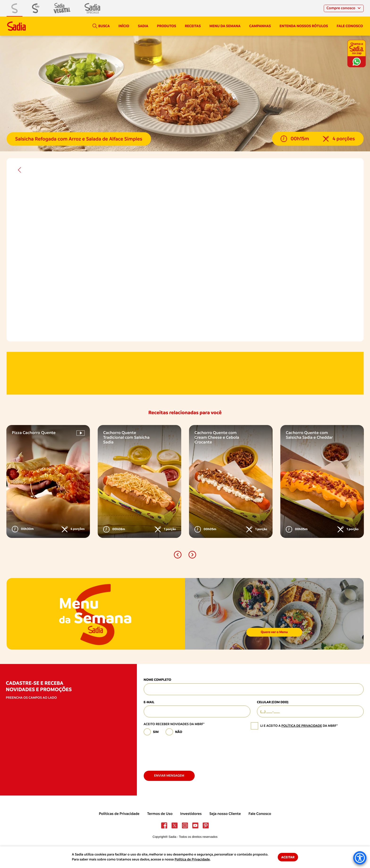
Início (124, 26)
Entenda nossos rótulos (304, 26)
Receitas (193, 26)
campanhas (260, 26)
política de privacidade (302, 726)
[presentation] (180, 751)
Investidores (191, 814)
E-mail (149, 702)
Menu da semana (225, 26)
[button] (178, 555)
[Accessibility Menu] (360, 858)
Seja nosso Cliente (225, 814)
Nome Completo (158, 680)
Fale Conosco (260, 814)
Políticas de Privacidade (119, 814)
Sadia (143, 26)
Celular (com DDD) (273, 702)
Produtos (166, 26)
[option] (48, 481)
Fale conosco (350, 26)
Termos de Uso (160, 814)
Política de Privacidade (192, 859)
